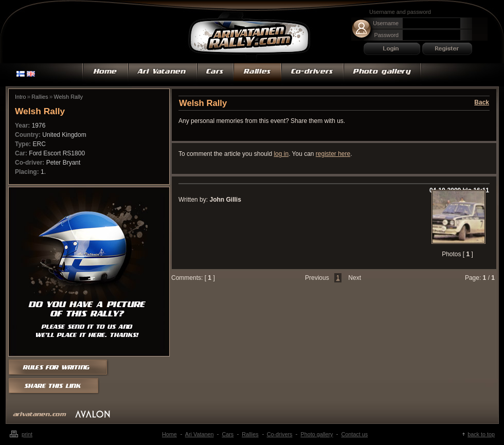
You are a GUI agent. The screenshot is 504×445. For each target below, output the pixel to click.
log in (281, 154)
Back (482, 102)
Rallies (257, 75)
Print (27, 434)
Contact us (354, 434)
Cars (215, 75)
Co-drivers (312, 75)
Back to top (481, 434)
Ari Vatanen (249, 37)
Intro (21, 97)
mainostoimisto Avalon (93, 414)
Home (105, 75)
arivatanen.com (40, 414)
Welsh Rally (68, 97)
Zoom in (457, 216)
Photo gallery (383, 75)
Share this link (54, 386)
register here (333, 154)
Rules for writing (62, 367)
